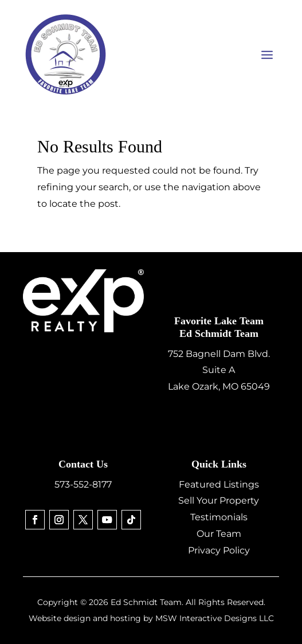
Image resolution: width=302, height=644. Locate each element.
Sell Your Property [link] (219, 500)
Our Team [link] (219, 534)
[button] (267, 54)
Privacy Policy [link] (219, 550)
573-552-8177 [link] (83, 484)
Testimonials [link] (219, 517)
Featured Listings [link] (219, 484)
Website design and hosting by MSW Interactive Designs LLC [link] (151, 618)
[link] (35, 520)
